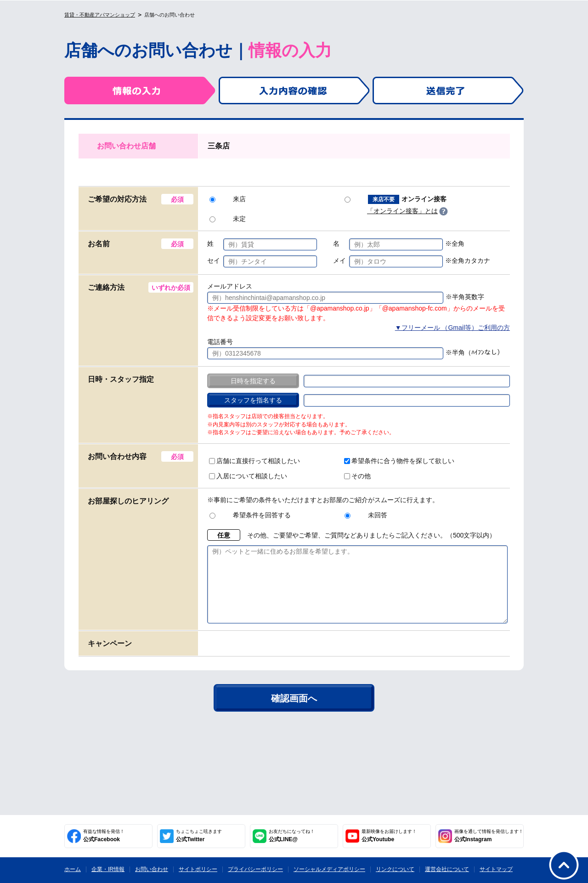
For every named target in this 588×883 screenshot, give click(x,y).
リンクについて (395, 869)
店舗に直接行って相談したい (254, 461)
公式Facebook (104, 836)
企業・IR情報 (108, 869)
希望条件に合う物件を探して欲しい (399, 461)
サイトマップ (496, 869)
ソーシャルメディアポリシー (329, 869)
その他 (357, 476)
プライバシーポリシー (255, 869)
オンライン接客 (396, 199)
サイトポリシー (198, 869)
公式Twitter (199, 836)
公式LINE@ (292, 836)
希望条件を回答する (250, 515)
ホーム (73, 869)
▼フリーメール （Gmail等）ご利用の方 (452, 328)
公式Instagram (489, 836)
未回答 (366, 515)
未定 (228, 219)
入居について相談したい (248, 476)
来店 (228, 199)
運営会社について (447, 869)
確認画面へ (294, 712)
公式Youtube (389, 836)
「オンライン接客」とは (402, 211)
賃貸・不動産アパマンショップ (100, 15)
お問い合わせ (152, 869)
